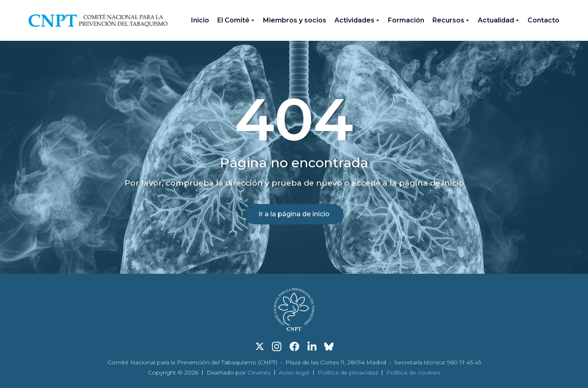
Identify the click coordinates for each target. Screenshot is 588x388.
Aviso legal (294, 372)
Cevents (259, 372)
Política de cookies (413, 372)
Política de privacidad (348, 372)
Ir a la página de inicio (294, 214)
